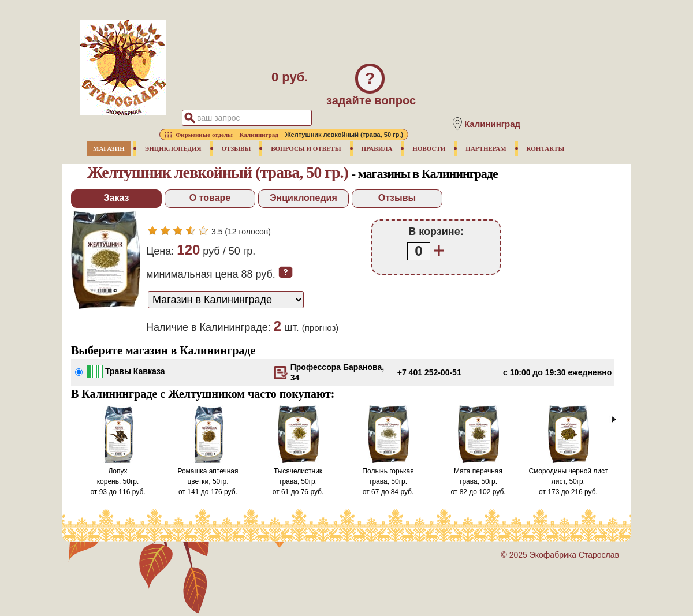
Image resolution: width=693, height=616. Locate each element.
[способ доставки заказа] (226, 300)
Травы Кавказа (135, 371)
